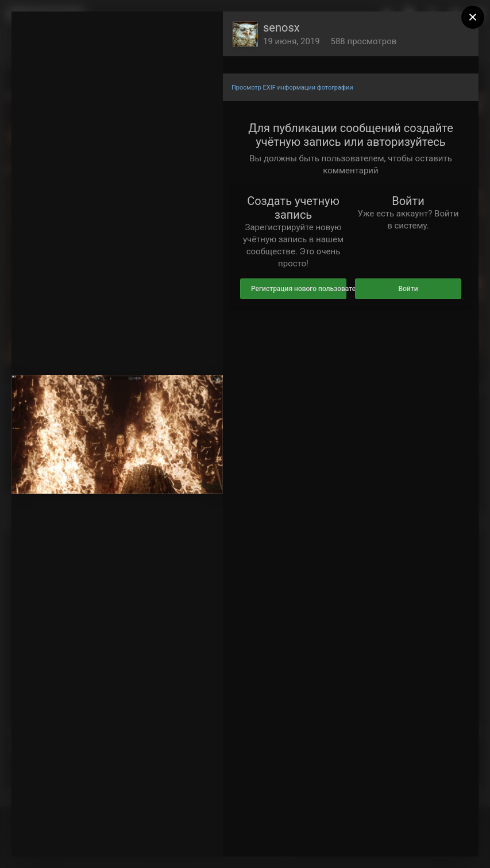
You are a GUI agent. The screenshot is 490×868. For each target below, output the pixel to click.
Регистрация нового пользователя (299, 289)
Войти (408, 289)
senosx (281, 28)
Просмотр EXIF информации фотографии (292, 88)
